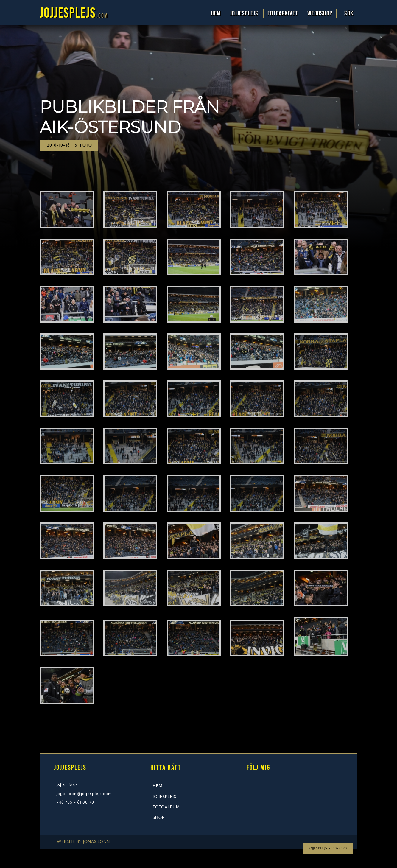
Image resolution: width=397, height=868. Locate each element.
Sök (349, 13)
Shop (159, 818)
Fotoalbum (166, 807)
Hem (216, 13)
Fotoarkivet (283, 13)
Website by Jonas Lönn (83, 842)
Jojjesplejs (245, 13)
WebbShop (320, 13)
